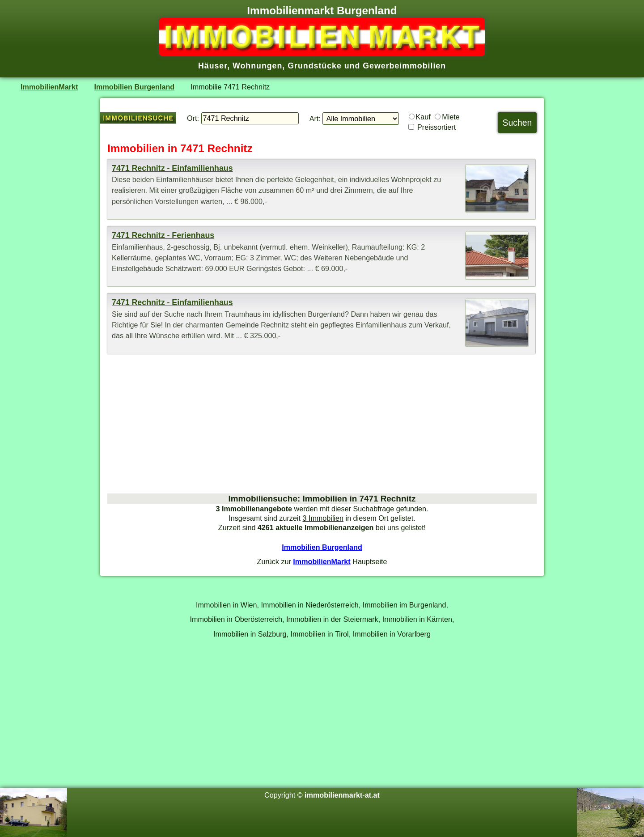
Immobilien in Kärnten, (418, 619)
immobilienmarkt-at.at (342, 795)
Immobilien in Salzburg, (251, 634)
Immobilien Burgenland (135, 87)
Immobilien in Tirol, (321, 634)
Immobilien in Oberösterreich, (237, 619)
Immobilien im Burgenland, (405, 605)
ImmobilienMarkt (49, 87)
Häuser (213, 66)
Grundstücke (315, 66)
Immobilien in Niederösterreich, (311, 605)
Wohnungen (257, 66)
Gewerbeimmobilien (404, 66)
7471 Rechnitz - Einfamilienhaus (172, 168)
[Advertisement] (322, 424)
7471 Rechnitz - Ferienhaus (163, 235)
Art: (315, 119)
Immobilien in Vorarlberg (392, 634)
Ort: (193, 118)
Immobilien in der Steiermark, (333, 619)
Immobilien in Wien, (227, 605)
